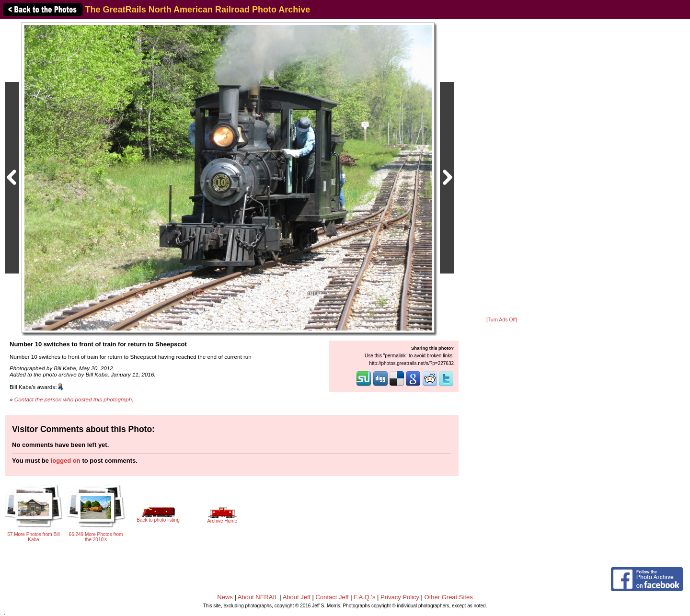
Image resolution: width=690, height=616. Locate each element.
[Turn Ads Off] (502, 320)
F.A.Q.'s (364, 597)
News (225, 597)
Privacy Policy (400, 597)
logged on (66, 461)
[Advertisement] (502, 169)
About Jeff (297, 597)
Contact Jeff (332, 597)
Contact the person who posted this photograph (73, 399)
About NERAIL (258, 597)
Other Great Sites (449, 597)
